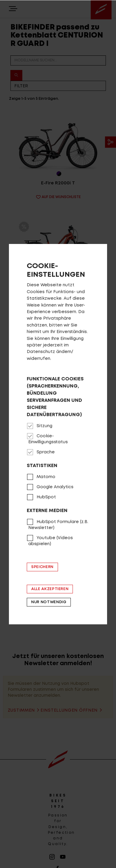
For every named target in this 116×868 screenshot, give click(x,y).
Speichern (42, 567)
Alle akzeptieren (50, 589)
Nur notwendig (49, 602)
